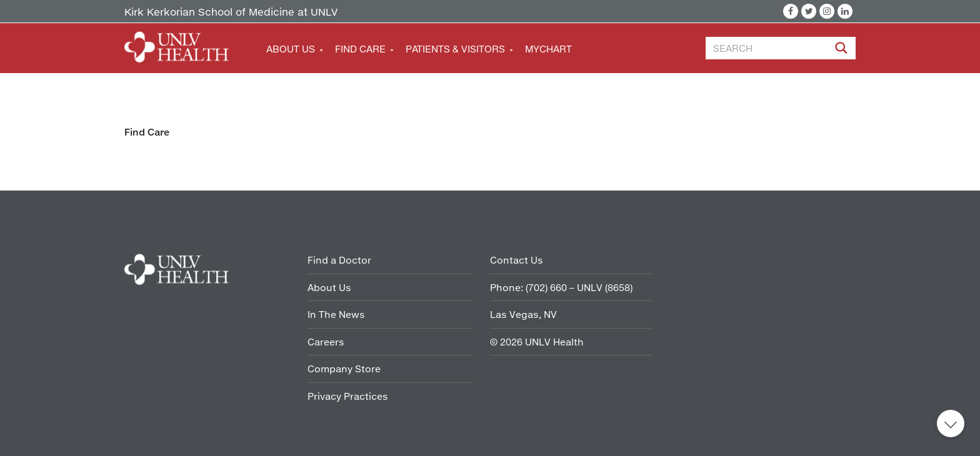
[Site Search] (842, 50)
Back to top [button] (951, 424)
